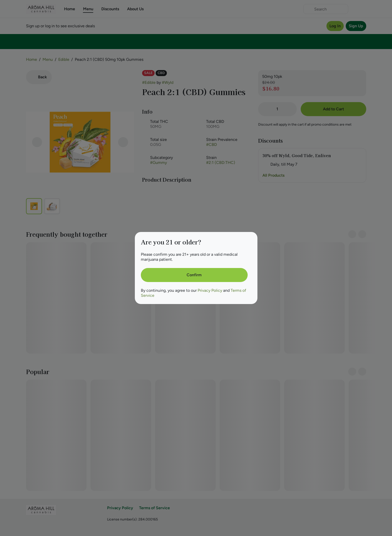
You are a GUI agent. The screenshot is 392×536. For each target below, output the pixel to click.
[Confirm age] (194, 275)
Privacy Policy (210, 290)
